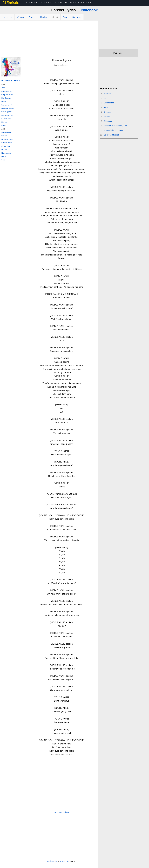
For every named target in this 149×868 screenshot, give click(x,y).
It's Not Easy (6, 146)
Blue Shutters (6, 98)
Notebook (89, 10)
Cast (65, 17)
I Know (4, 156)
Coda (3, 160)
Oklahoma (108, 121)
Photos (32, 17)
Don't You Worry (7, 143)
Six (105, 98)
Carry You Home (7, 95)
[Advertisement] (49, 40)
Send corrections (62, 812)
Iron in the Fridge (7, 139)
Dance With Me (7, 91)
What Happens (6, 112)
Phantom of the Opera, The (115, 126)
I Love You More (7, 153)
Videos (20, 17)
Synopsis (77, 17)
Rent (106, 107)
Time (3, 88)
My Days (4, 150)
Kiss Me (4, 122)
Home (3, 126)
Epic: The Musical (111, 135)
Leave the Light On (8, 108)
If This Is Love (6, 119)
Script (55, 17)
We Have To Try (7, 132)
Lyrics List (7, 17)
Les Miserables (110, 103)
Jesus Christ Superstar (113, 130)
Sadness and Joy (7, 105)
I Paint (4, 102)
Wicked (107, 116)
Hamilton (107, 94)
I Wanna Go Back (7, 115)
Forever (4, 136)
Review (44, 17)
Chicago (107, 112)
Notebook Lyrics (11, 80)
